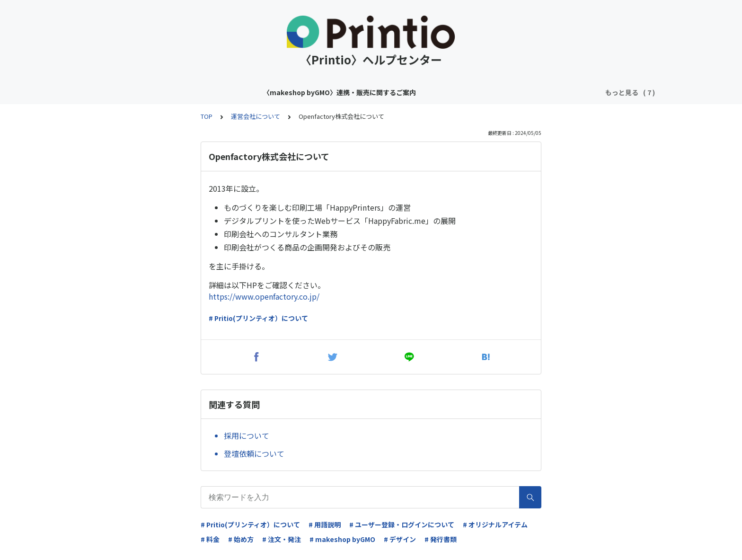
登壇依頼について (254, 453)
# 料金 (210, 539)
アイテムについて (305, 92)
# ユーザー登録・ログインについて (402, 524)
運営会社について (256, 116)
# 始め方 (241, 539)
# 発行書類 (441, 539)
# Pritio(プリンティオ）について (258, 318)
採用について (247, 436)
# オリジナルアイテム (495, 524)
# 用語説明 (325, 524)
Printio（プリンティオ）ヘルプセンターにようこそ (422, 92)
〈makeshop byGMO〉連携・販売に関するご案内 (190, 92)
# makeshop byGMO (342, 539)
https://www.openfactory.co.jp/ (264, 296)
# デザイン (400, 539)
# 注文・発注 (282, 539)
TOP (207, 116)
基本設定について (539, 92)
